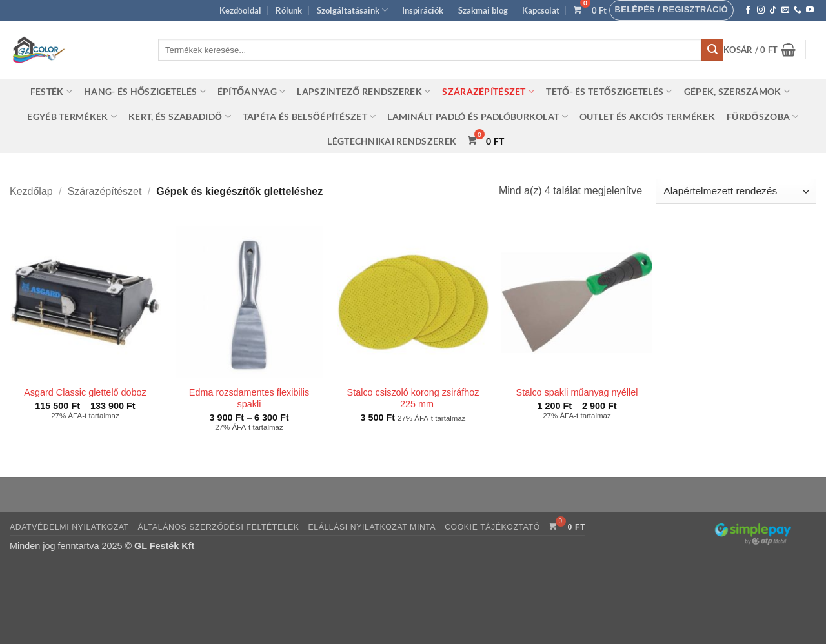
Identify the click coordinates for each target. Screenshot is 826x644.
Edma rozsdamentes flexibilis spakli (249, 398)
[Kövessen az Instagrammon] (761, 10)
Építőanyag (252, 91)
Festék (51, 91)
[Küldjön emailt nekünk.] (785, 10)
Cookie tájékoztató (492, 527)
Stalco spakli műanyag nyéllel (577, 392)
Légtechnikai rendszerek (392, 141)
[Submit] (712, 50)
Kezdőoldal (240, 10)
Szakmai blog (483, 10)
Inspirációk (423, 10)
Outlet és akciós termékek (647, 116)
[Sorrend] (736, 191)
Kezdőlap (31, 191)
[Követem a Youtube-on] (810, 10)
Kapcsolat (541, 10)
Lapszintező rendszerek (364, 91)
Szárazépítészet (488, 91)
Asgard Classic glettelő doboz (85, 392)
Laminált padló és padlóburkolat (477, 116)
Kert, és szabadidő (180, 116)
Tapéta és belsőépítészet (309, 116)
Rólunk (289, 10)
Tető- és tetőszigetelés (609, 91)
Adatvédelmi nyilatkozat (69, 527)
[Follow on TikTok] (773, 10)
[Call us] (798, 10)
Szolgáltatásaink (352, 10)
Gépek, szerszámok (737, 91)
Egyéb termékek (72, 116)
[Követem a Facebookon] (748, 10)
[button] (672, 10)
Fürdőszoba (763, 116)
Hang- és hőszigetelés (145, 91)
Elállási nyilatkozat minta (372, 527)
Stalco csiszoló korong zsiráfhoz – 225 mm (413, 398)
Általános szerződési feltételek (219, 527)
